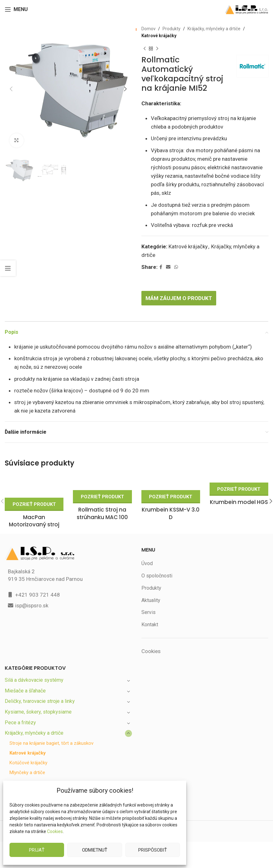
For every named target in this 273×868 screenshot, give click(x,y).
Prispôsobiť (152, 850)
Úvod (147, 554)
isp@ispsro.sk (32, 596)
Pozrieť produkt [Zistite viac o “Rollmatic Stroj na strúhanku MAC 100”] (102, 487)
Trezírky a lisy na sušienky (34, 773)
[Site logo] (246, 9)
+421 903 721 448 (37, 585)
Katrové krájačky (159, 36)
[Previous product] (145, 49)
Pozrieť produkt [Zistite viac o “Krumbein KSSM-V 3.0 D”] (171, 487)
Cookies (55, 831)
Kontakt (150, 615)
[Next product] (157, 49)
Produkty (170, 29)
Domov (148, 29)
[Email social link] (169, 258)
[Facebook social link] (161, 258)
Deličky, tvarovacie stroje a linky (40, 692)
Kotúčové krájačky (29, 753)
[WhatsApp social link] (176, 258)
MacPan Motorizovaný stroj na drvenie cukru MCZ (34, 515)
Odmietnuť (95, 850)
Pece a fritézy (20, 713)
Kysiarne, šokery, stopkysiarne (39, 702)
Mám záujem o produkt (181, 289)
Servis (148, 603)
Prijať (37, 850)
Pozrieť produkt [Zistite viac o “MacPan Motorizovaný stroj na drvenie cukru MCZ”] (34, 495)
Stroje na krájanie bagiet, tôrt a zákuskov (52, 734)
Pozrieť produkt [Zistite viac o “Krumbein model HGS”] (239, 480)
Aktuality (151, 591)
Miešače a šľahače (26, 681)
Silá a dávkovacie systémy (34, 671)
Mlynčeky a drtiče (28, 763)
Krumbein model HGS (239, 493)
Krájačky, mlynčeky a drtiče (212, 29)
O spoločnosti (157, 566)
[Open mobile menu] (17, 9)
